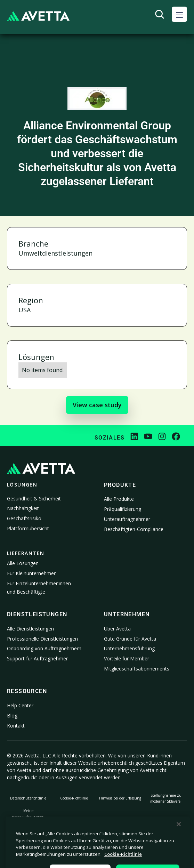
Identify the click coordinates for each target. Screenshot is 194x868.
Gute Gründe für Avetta (130, 639)
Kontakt (16, 726)
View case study (97, 405)
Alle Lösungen (23, 563)
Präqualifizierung (123, 509)
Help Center (20, 705)
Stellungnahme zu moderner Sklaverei (166, 798)
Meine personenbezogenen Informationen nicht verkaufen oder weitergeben (28, 822)
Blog (12, 716)
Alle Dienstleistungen (30, 629)
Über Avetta (117, 629)
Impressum (166, 822)
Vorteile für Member (127, 658)
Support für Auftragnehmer (37, 658)
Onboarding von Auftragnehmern (44, 648)
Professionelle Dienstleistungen (42, 639)
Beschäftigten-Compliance (134, 529)
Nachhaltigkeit (23, 508)
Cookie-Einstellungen (120, 822)
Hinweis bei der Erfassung (120, 798)
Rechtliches (74, 822)
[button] (179, 14)
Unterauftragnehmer (127, 519)
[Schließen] (179, 845)
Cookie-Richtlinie (74, 798)
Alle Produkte (119, 499)
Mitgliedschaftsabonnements (137, 669)
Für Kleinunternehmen (32, 573)
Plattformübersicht (28, 528)
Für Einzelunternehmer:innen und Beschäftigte (39, 588)
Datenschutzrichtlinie (28, 798)
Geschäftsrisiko (24, 518)
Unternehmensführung (129, 648)
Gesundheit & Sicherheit (34, 499)
